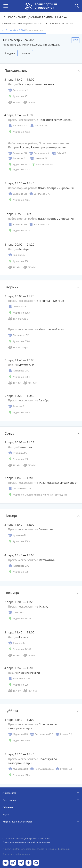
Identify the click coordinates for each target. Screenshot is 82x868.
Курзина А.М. (17, 453)
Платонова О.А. (18, 371)
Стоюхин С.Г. (17, 612)
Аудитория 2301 (19, 261)
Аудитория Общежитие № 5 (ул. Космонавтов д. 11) (37, 495)
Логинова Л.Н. (18, 126)
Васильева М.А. (18, 90)
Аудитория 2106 (19, 740)
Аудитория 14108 (19, 649)
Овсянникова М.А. (20, 488)
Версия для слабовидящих (16, 854)
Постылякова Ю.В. (42, 734)
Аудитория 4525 (42, 164)
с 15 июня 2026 (60, 23)
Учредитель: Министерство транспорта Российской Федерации (36, 849)
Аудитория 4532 (19, 132)
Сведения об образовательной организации (26, 842)
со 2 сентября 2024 (23, 30)
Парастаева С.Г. (18, 335)
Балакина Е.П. (18, 153)
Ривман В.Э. (64, 734)
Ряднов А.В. (16, 255)
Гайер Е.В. (59, 153)
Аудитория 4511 (19, 96)
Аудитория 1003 (19, 313)
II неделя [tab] (25, 53)
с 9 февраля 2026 (22, 23)
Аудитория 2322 (19, 164)
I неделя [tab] (10, 53)
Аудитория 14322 (19, 619)
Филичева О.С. (18, 307)
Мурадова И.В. (18, 734)
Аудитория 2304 (19, 377)
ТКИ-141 (15, 102)
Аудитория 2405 (19, 413)
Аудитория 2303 (19, 541)
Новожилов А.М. (19, 679)
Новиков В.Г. (39, 126)
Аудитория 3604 (19, 341)
